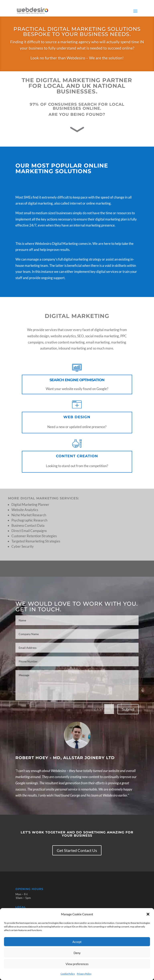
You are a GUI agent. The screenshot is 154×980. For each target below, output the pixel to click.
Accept (77, 942)
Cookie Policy (68, 974)
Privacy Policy (84, 974)
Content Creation (77, 456)
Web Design (77, 417)
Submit (128, 709)
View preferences (77, 964)
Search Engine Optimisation (77, 380)
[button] (148, 914)
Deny (77, 953)
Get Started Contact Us (77, 850)
